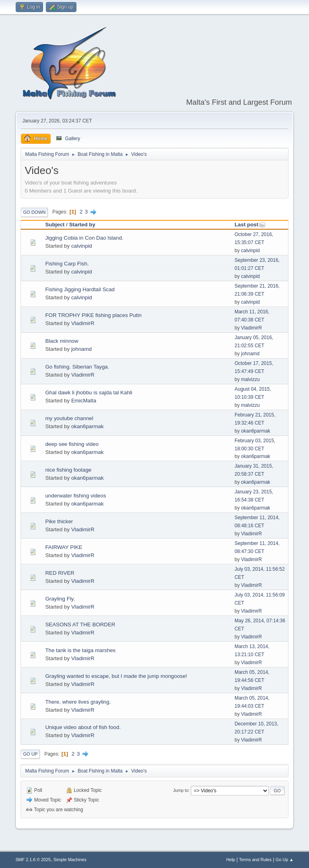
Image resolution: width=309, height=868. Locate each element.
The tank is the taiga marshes (80, 650)
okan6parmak (88, 426)
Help (231, 860)
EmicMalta (84, 401)
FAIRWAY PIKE (64, 547)
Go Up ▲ (285, 860)
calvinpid (82, 246)
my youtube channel (69, 418)
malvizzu (250, 379)
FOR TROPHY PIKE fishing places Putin (93, 315)
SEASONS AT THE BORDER (80, 625)
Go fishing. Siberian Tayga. (77, 367)
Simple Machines (70, 860)
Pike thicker (59, 521)
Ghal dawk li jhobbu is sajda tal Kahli (89, 393)
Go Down (34, 212)
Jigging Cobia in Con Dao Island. (84, 238)
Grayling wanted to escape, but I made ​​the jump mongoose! (116, 676)
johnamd (81, 349)
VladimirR (83, 323)
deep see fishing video (72, 444)
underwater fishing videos (75, 496)
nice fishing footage (68, 470)
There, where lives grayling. (78, 702)
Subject (55, 225)
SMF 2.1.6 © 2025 (33, 860)
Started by (82, 225)
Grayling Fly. (60, 599)
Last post (250, 225)
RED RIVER (60, 573)
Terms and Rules (255, 860)
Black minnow (62, 341)
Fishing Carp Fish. (67, 264)
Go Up (30, 754)
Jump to (181, 790)
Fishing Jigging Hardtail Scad (80, 289)
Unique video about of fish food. (83, 727)
